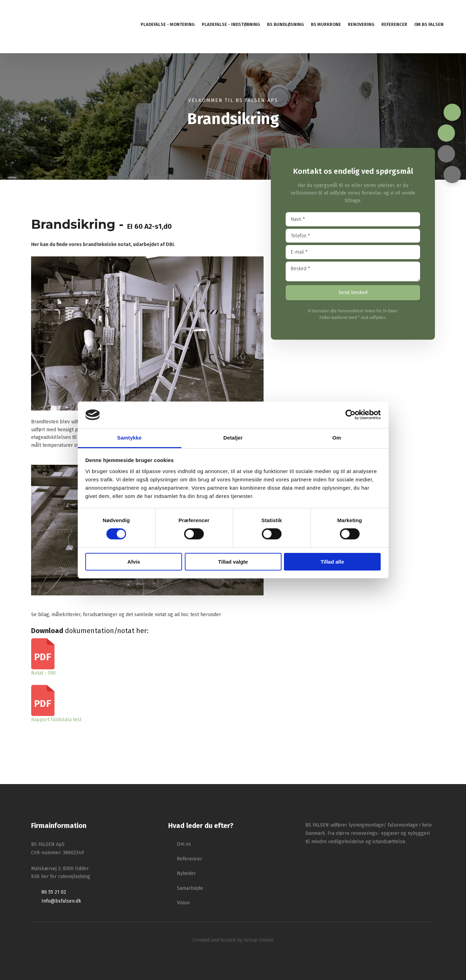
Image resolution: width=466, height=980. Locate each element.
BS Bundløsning (286, 24)
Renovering (361, 24)
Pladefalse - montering (168, 24)
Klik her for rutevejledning (61, 877)
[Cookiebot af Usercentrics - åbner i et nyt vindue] (350, 415)
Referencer (394, 24)
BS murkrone (326, 24)
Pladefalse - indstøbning (231, 24)
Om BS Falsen (429, 24)
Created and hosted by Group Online (233, 940)
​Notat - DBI (44, 673)
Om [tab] (337, 438)
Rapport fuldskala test (56, 720)
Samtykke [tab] (129, 438)
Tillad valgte (233, 562)
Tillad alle (332, 562)
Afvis (134, 562)
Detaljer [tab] (233, 438)
